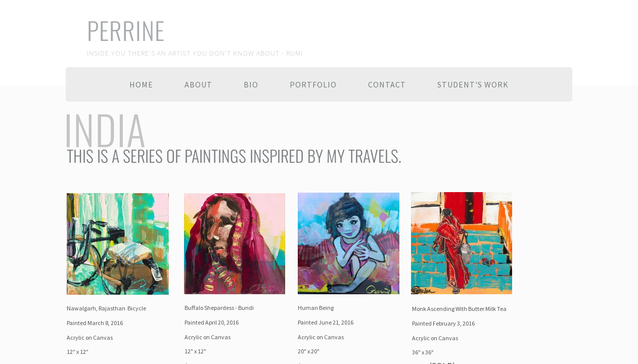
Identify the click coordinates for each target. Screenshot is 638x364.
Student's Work (473, 84)
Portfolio (313, 84)
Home (141, 84)
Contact (387, 84)
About (198, 84)
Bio (251, 84)
